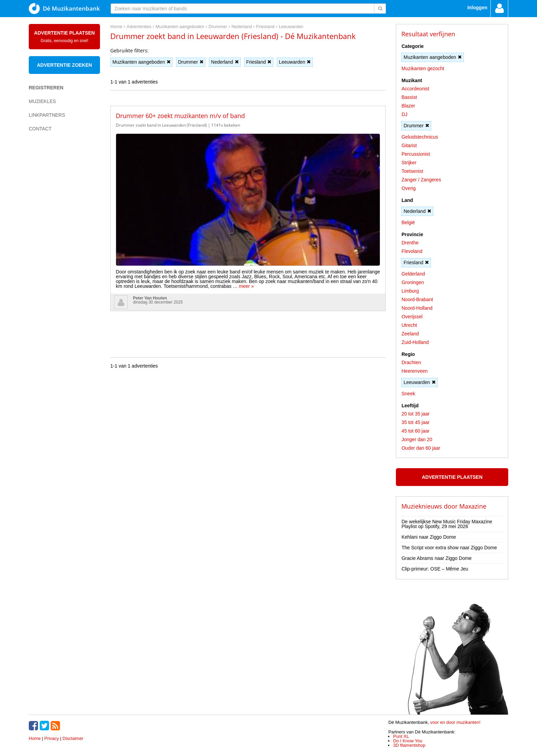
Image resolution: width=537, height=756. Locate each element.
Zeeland (410, 334)
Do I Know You (408, 741)
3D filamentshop (409, 745)
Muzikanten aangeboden (141, 62)
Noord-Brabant (417, 299)
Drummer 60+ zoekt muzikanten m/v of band (180, 116)
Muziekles (42, 101)
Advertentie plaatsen (64, 37)
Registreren (46, 88)
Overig (408, 188)
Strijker (409, 163)
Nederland (225, 62)
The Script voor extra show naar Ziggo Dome (449, 548)
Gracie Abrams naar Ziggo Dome (436, 558)
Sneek (408, 394)
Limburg (410, 291)
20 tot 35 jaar (415, 414)
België (408, 222)
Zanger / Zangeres (421, 180)
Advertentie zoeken (65, 65)
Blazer (408, 106)
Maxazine (473, 506)
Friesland (259, 62)
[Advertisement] (56, 255)
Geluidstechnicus (420, 137)
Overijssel (412, 317)
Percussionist (416, 154)
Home (35, 738)
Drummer (191, 62)
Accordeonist (415, 89)
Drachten (411, 362)
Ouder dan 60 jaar (421, 448)
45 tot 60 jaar (415, 431)
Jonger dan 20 (417, 439)
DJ (404, 114)
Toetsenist (412, 171)
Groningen (413, 282)
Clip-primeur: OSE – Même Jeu (435, 569)
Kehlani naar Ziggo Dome (429, 537)
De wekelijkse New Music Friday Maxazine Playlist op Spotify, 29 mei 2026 (447, 524)
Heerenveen (414, 371)
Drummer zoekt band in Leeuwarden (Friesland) (161, 125)
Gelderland (413, 274)
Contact (40, 129)
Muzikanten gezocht (423, 68)
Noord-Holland (417, 308)
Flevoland (412, 251)
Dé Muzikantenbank (64, 9)
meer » (228, 160)
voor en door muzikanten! (455, 722)
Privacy (52, 738)
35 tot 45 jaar (415, 422)
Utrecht (409, 325)
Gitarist (409, 145)
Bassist (409, 97)
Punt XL (401, 736)
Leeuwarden (295, 62)
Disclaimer (73, 738)
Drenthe (410, 243)
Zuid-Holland (415, 342)
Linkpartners (47, 115)
